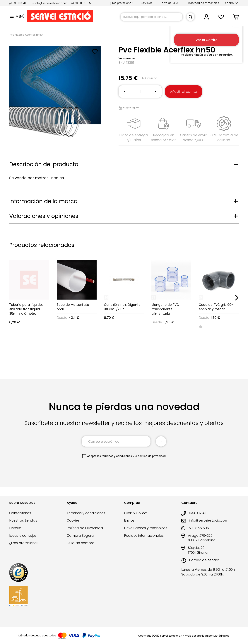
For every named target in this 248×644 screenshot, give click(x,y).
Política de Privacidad (85, 528)
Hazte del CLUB (170, 3)
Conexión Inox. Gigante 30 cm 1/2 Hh (122, 307)
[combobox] (152, 17)
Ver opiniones (127, 58)
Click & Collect (136, 513)
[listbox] (219, 327)
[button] (231, 3)
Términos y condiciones (86, 513)
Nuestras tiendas (23, 520)
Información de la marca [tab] (43, 201)
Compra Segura (80, 535)
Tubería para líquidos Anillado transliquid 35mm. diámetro (26, 309)
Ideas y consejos (23, 535)
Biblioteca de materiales (203, 3)
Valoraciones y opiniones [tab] (44, 216)
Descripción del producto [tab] (44, 164)
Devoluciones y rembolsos (146, 528)
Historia (15, 528)
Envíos (129, 520)
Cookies (73, 520)
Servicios (147, 3)
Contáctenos (20, 513)
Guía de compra (81, 543)
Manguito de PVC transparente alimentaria (165, 309)
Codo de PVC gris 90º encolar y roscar (216, 307)
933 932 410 (19, 3)
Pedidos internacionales (144, 535)
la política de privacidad (150, 456)
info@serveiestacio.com (49, 3)
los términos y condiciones (115, 456)
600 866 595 (81, 3)
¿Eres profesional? (122, 3)
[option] (201, 327)
